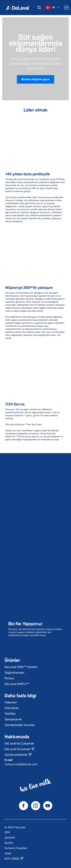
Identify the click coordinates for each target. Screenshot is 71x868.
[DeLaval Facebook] (23, 806)
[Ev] (17, 8)
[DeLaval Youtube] (48, 806)
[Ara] (39, 8)
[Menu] (66, 8)
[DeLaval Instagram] (36, 806)
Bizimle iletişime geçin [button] (35, 79)
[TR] (53, 8)
